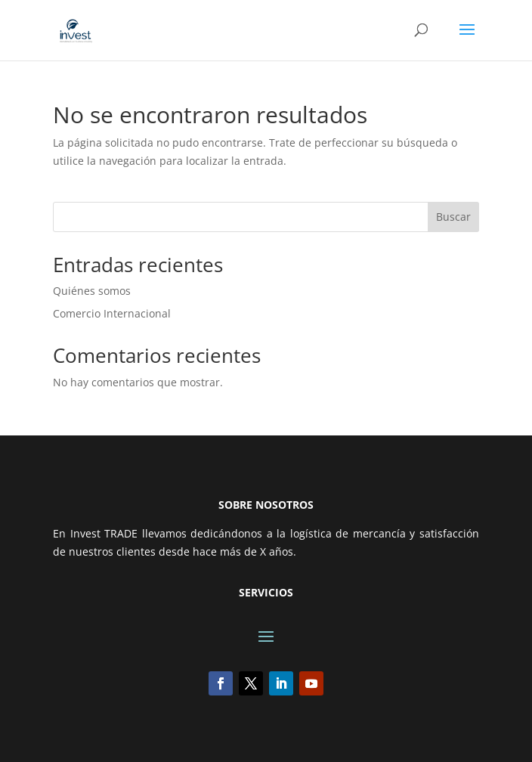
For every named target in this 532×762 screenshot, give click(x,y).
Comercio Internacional (112, 313)
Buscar (453, 217)
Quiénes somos (92, 291)
